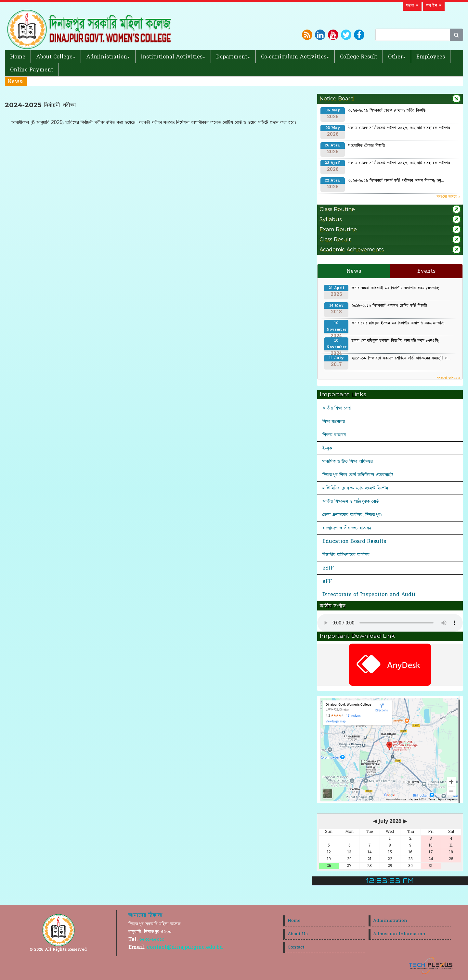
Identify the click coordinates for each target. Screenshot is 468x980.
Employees (431, 57)
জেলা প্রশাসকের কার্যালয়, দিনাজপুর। (352, 515)
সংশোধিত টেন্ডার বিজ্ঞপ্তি (366, 145)
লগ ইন (434, 6)
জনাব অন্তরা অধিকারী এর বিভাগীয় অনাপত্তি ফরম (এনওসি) (396, 288)
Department (232, 57)
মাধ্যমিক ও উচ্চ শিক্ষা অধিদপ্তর (348, 461)
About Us (298, 934)
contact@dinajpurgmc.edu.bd (185, 947)
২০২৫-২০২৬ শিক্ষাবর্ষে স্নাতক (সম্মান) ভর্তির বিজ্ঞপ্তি (387, 110)
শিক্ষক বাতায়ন (334, 435)
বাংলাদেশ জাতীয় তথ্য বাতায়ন (347, 528)
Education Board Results (354, 541)
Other (395, 57)
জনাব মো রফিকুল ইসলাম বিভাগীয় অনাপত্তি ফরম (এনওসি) (396, 341)
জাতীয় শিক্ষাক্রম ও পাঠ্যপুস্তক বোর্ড (351, 501)
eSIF (328, 568)
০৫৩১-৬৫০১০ (152, 939)
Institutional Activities (172, 57)
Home (18, 57)
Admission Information (399, 934)
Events (426, 271)
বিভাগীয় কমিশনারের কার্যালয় (346, 555)
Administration (107, 57)
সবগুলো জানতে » (448, 197)
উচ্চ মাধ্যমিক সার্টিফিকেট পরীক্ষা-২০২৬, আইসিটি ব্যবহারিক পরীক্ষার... (401, 128)
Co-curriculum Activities (294, 57)
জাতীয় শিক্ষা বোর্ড (337, 408)
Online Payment (32, 70)
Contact (296, 947)
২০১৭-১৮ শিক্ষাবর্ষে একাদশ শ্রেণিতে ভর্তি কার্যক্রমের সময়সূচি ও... (401, 358)
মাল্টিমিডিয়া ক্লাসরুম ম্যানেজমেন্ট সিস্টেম (355, 488)
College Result (359, 57)
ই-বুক (327, 448)
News (354, 271)
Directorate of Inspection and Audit (369, 595)
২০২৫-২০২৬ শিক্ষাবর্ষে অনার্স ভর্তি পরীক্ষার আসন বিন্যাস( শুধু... (396, 181)
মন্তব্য (412, 6)
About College (54, 57)
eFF (327, 581)
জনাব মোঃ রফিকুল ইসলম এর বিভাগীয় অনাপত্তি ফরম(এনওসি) (398, 323)
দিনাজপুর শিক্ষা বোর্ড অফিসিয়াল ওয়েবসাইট (358, 475)
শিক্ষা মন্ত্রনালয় (334, 421)
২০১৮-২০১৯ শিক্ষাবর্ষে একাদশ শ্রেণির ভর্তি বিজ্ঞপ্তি (389, 306)
